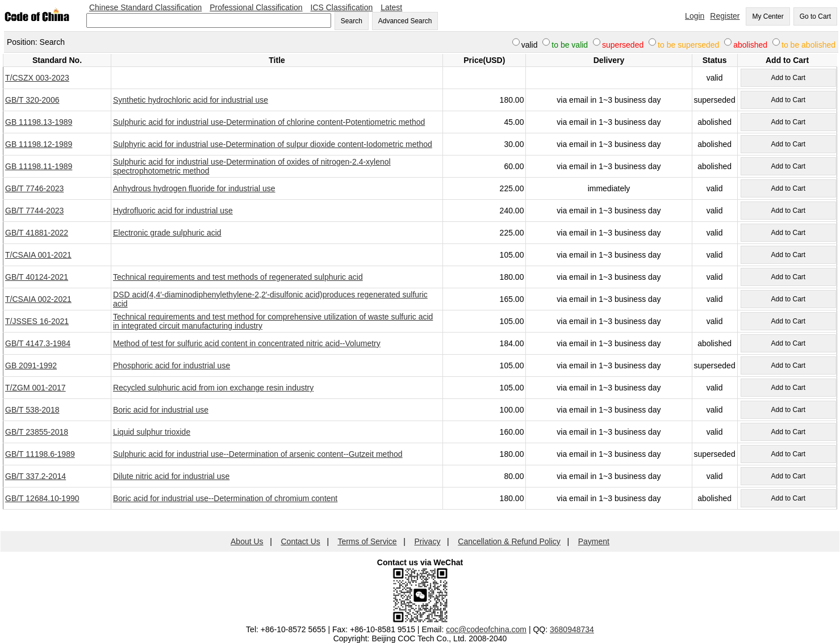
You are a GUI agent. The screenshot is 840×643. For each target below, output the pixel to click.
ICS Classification (342, 7)
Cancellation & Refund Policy (509, 541)
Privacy (428, 541)
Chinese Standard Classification (145, 7)
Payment (594, 541)
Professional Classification (256, 7)
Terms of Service (367, 541)
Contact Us (301, 541)
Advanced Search (405, 21)
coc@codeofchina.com (486, 629)
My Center (768, 16)
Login (695, 16)
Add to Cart (788, 78)
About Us (247, 541)
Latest (391, 7)
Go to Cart (815, 16)
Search (352, 21)
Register (725, 16)
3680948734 (572, 629)
